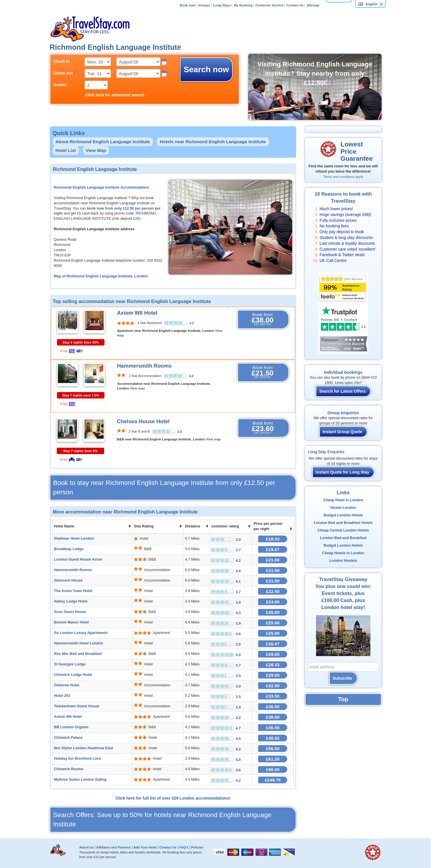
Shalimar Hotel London (74, 538)
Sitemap (313, 5)
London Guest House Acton (78, 559)
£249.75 (273, 780)
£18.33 (273, 539)
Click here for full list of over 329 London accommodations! (173, 798)
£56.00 (273, 749)
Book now (187, 5)
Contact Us (295, 5)
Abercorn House (68, 580)
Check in (62, 61)
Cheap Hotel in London (343, 500)
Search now (206, 69)
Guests (60, 85)
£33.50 (273, 696)
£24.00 (273, 602)
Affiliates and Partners (114, 847)
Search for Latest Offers (343, 391)
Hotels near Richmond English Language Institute (213, 142)
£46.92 (273, 738)
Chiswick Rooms (69, 769)
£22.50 (273, 591)
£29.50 (273, 675)
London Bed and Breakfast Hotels (343, 523)
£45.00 (273, 728)
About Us (86, 847)
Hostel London (343, 508)
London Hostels (343, 561)
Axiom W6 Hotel (137, 313)
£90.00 (273, 769)
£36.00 (273, 707)
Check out (63, 73)
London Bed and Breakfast (343, 538)
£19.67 (273, 549)
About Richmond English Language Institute (103, 142)
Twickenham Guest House (77, 706)
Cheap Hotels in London (343, 553)
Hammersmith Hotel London (79, 643)
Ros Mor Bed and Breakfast (78, 654)
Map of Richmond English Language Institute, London (101, 276)
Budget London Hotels (343, 515)
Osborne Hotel (67, 685)
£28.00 (273, 654)
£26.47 (273, 644)
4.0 (191, 376)
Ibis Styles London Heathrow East (84, 748)
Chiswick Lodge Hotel (73, 675)
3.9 (180, 432)
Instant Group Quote (343, 432)
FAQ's (184, 847)
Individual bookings (343, 372)
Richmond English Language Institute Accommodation (102, 187)
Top (343, 699)
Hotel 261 (62, 696)
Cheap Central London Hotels (343, 530)
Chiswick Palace (68, 738)
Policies (197, 847)
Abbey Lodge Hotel (71, 601)
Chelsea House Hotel (143, 421)
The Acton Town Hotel (73, 591)
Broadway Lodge (69, 549)
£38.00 (273, 717)
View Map (96, 150)
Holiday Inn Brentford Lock (78, 759)
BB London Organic (71, 727)
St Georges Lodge (70, 664)
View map (137, 388)
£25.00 (273, 612)
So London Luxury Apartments (81, 633)
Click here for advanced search (115, 95)
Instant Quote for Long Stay (343, 472)
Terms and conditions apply (343, 177)
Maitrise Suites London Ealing (80, 780)
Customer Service (269, 5)
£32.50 (273, 686)
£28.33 (273, 665)
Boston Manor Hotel (72, 622)
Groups (204, 5)
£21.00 (273, 560)
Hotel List (66, 150)
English (368, 4)
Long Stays (222, 5)
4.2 (192, 323)
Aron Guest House (70, 612)
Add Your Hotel (145, 847)
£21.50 (273, 570)
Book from (262, 319)
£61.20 (273, 759)
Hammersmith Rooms (144, 366)
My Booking (243, 5)
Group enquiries (343, 413)
